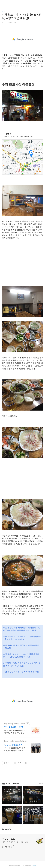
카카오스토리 (23, 775)
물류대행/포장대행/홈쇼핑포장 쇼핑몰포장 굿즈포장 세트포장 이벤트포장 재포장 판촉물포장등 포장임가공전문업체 (14, 732)
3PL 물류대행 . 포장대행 (15, 727)
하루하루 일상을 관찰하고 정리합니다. (15, 842)
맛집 (3, 11)
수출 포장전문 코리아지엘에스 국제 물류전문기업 (15, 745)
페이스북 (17, 775)
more (41, 784)
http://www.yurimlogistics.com (15, 724)
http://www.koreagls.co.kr (13, 741)
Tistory (34, 866)
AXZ (22, 866)
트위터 (28, 775)
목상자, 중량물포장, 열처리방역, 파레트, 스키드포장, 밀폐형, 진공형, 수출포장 (15, 749)
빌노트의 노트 (9, 839)
